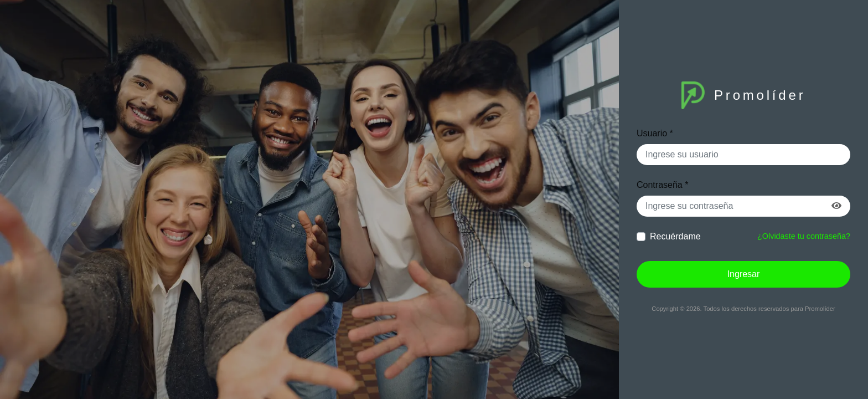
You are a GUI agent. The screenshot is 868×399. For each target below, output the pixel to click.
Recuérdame (675, 236)
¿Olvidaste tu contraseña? (804, 236)
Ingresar (744, 274)
